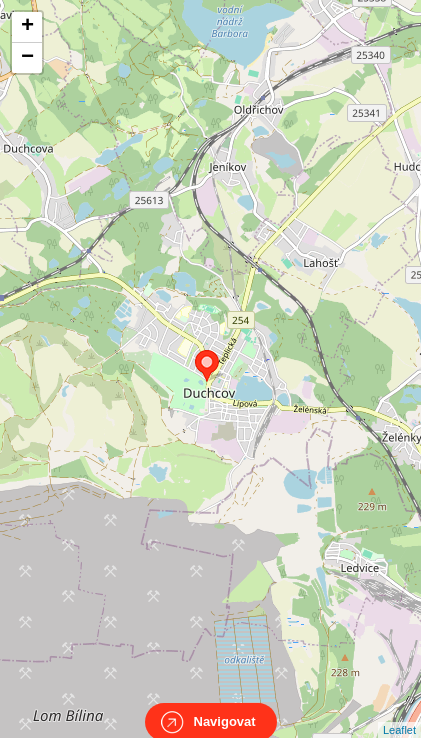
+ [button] (27, 27)
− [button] (27, 58)
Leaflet (399, 712)
